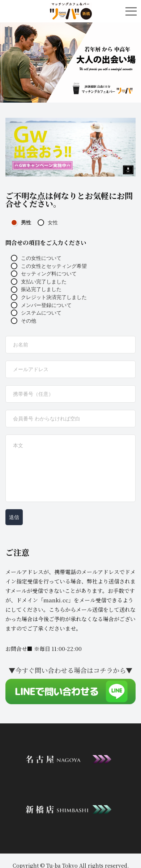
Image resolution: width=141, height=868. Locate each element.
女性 (48, 223)
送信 (14, 517)
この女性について (36, 258)
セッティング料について (44, 274)
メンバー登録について (41, 305)
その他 (23, 321)
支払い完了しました (39, 282)
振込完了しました (36, 289)
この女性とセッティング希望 (49, 266)
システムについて (36, 313)
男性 (21, 223)
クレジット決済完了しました (49, 297)
